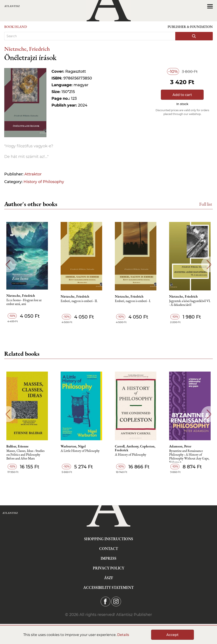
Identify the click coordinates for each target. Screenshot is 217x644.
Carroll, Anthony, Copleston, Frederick (135, 448)
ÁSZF (109, 578)
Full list (206, 204)
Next (209, 265)
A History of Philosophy (131, 455)
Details (123, 635)
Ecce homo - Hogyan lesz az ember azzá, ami (24, 302)
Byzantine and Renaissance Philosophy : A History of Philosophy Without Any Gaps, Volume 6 (189, 456)
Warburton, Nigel (73, 446)
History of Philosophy (44, 182)
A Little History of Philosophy (80, 451)
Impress (108, 558)
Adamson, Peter (180, 446)
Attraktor (33, 174)
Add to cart (182, 95)
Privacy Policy (108, 568)
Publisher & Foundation (190, 27)
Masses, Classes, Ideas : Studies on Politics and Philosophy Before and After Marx (25, 455)
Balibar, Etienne (17, 446)
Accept (172, 635)
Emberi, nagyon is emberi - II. (79, 301)
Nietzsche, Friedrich (27, 49)
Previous (8, 265)
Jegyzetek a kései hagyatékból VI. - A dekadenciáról (190, 303)
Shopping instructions (109, 539)
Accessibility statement (108, 587)
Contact (109, 549)
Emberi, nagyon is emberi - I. (133, 301)
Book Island (16, 27)
